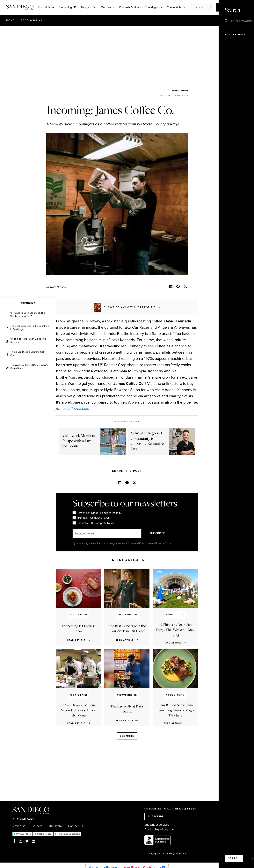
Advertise (19, 826)
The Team (55, 826)
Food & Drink (46, 7)
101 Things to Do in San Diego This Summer (28, 341)
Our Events (108, 7)
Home (10, 20)
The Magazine (154, 7)
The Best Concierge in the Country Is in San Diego (30, 328)
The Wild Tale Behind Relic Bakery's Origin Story (29, 367)
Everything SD (68, 7)
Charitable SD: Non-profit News (93, 523)
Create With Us (176, 7)
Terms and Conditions (69, 834)
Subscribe (227, 7)
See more (127, 736)
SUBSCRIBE (161, 533)
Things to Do (89, 7)
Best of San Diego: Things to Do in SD (97, 513)
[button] (171, 286)
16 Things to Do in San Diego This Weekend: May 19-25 (28, 315)
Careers (37, 826)
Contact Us (75, 826)
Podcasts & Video (130, 7)
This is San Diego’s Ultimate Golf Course (27, 354)
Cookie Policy (44, 834)
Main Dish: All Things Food (91, 518)
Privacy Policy (24, 834)
